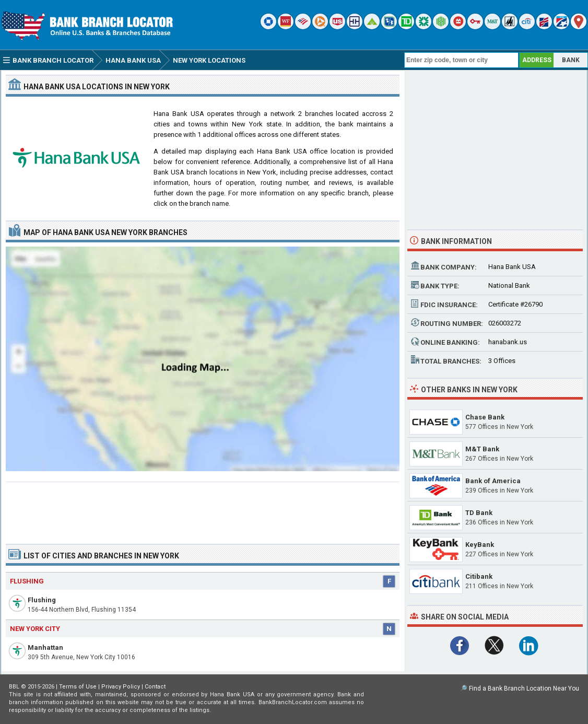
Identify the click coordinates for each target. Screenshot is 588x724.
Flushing (42, 600)
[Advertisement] (203, 509)
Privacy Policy (121, 687)
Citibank (479, 576)
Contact (155, 687)
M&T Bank (482, 449)
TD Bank (479, 513)
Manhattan (45, 647)
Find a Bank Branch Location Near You (524, 688)
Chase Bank (485, 417)
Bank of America (493, 481)
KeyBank (480, 545)
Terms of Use (78, 687)
